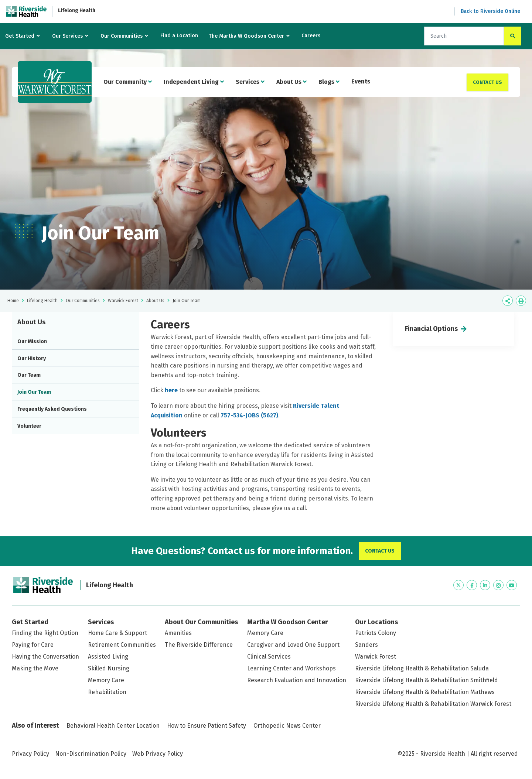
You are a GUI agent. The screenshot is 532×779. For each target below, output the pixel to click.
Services (250, 82)
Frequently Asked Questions (52, 409)
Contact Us (487, 82)
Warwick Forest (123, 301)
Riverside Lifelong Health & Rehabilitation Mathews (425, 692)
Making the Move (35, 668)
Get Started (20, 36)
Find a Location (179, 36)
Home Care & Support (117, 633)
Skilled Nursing (109, 668)
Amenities (178, 633)
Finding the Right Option (45, 633)
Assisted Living (108, 657)
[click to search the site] (513, 36)
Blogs (329, 82)
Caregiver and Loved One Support (293, 645)
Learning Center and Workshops (291, 668)
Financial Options (431, 329)
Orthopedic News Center (287, 726)
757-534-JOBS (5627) (249, 415)
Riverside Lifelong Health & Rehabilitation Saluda (422, 668)
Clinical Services (269, 657)
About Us (291, 82)
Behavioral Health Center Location (113, 726)
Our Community (128, 82)
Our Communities (122, 36)
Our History (32, 358)
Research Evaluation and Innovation (297, 680)
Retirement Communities (122, 645)
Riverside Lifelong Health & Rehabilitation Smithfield (427, 680)
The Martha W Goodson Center (246, 36)
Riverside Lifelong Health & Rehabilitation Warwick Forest (433, 704)
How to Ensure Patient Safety (207, 726)
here (172, 390)
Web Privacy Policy (158, 754)
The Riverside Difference (199, 645)
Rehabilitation (107, 692)
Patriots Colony (376, 633)
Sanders (366, 645)
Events (361, 81)
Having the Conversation (45, 657)
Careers (311, 36)
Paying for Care (33, 645)
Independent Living (194, 82)
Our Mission (32, 341)
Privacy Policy (30, 754)
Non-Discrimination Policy (91, 754)
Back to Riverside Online (490, 11)
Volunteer (29, 426)
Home (13, 301)
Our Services (67, 36)
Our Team (29, 375)
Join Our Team (34, 392)
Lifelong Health (77, 11)
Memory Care (106, 680)
